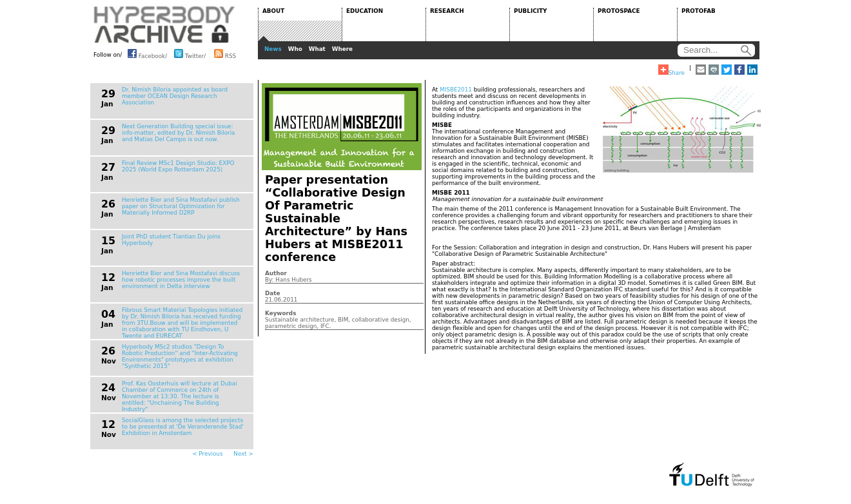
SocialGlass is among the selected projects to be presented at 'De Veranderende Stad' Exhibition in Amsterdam (183, 427)
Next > (243, 454)
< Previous (207, 454)
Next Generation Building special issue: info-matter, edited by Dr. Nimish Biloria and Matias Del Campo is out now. (179, 133)
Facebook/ (147, 53)
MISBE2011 (456, 90)
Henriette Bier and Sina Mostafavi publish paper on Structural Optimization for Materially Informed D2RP (181, 206)
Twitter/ (190, 53)
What (317, 49)
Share (671, 70)
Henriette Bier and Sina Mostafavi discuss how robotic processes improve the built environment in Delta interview (181, 280)
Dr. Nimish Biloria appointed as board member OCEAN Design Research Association (175, 96)
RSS (225, 53)
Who (295, 49)
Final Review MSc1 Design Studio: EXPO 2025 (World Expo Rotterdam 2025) (178, 166)
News (273, 49)
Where (342, 49)
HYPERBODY (164, 24)
